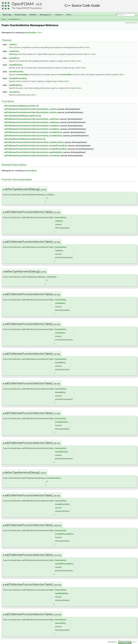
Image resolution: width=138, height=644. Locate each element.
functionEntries (14, 19)
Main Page (7, 15)
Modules (33, 15)
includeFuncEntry (16, 72)
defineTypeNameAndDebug (16, 106)
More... (40, 33)
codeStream (14, 51)
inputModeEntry (16, 85)
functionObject (23, 75)
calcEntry (13, 45)
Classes (59, 15)
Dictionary (13, 54)
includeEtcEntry (16, 65)
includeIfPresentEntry (18, 78)
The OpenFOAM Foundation (27, 8)
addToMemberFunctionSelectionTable (20, 109)
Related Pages (21, 15)
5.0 (40, 4)
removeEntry (14, 92)
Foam (3, 19)
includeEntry (14, 58)
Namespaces (46, 15)
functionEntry (31, 33)
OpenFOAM (23, 4)
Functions (134, 23)
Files (70, 15)
